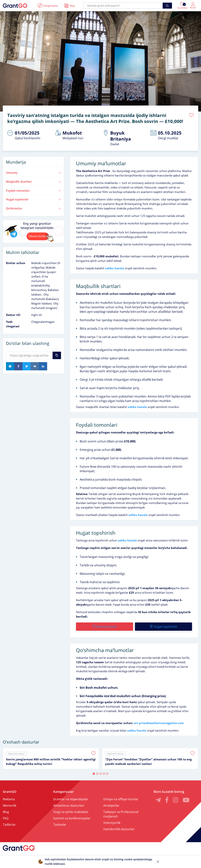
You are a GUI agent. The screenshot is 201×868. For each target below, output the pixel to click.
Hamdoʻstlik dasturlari (119, 829)
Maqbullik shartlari (33, 182)
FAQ (6, 818)
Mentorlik (10, 805)
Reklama (9, 799)
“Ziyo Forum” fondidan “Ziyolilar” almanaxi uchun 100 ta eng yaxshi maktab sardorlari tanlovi (148, 762)
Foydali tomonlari (33, 191)
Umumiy (33, 173)
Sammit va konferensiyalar (72, 818)
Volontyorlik (112, 823)
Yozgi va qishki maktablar (71, 812)
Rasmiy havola (105, 627)
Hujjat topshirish (33, 199)
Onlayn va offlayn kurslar (121, 799)
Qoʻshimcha (33, 208)
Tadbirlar (9, 825)
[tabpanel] (51, 759)
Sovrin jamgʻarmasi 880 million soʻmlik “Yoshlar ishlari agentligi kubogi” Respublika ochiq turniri (51, 762)
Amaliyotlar (111, 805)
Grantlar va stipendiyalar (71, 799)
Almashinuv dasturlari (69, 805)
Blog (6, 812)
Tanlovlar (60, 825)
